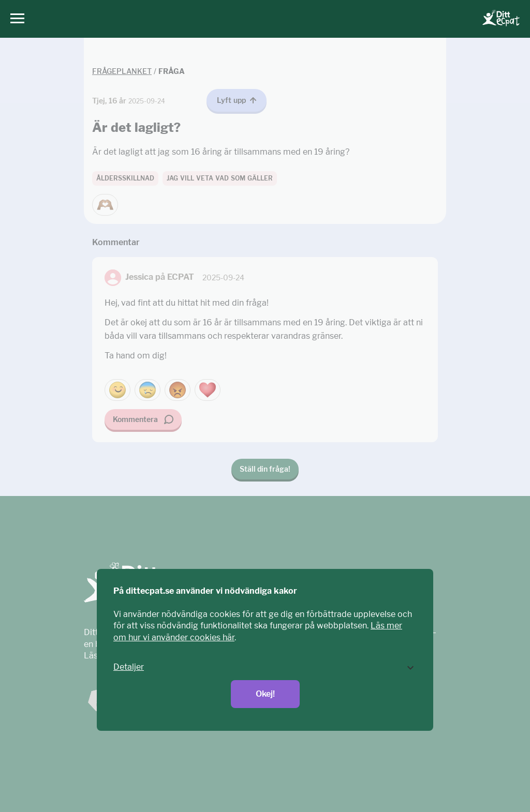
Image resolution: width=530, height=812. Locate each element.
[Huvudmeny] (15, 19)
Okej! (265, 694)
